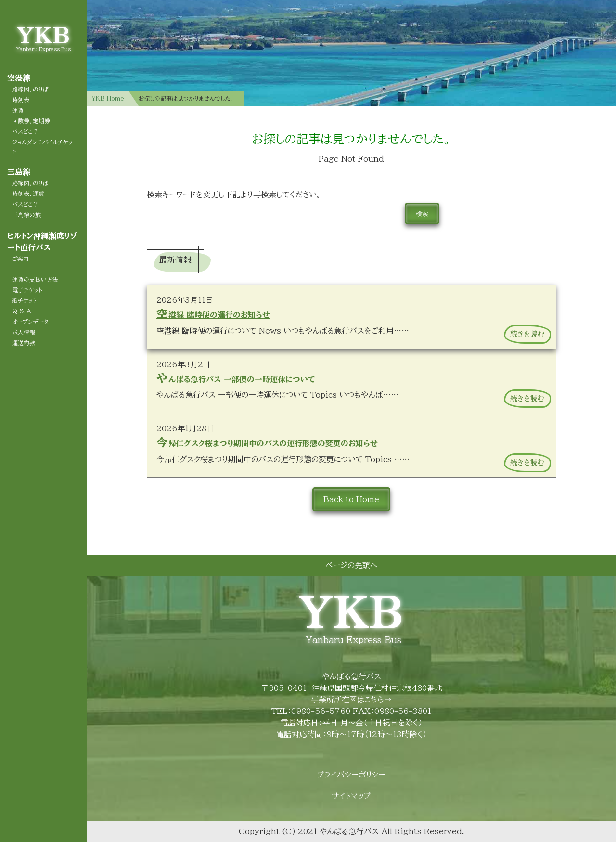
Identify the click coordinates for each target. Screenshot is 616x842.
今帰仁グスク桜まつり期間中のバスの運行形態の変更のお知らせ (267, 442)
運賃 (18, 110)
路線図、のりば (30, 89)
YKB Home (108, 98)
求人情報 (24, 332)
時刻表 (21, 100)
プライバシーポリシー (351, 775)
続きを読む (527, 334)
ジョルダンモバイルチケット (42, 146)
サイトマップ (352, 796)
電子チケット (27, 290)
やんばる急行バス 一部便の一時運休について (236, 378)
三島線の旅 (26, 215)
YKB (43, 35)
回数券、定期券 (31, 121)
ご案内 (20, 259)
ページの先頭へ (351, 565)
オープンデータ (30, 322)
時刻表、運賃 (28, 194)
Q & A (22, 311)
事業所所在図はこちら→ (351, 700)
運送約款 (24, 343)
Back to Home (351, 499)
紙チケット (24, 300)
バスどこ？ (25, 131)
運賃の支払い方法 (35, 279)
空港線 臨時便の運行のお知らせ (213, 314)
